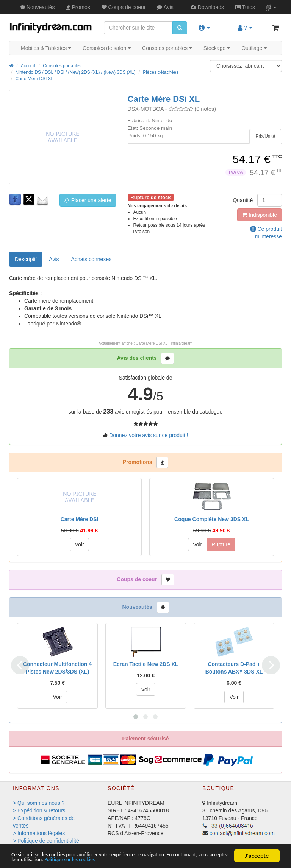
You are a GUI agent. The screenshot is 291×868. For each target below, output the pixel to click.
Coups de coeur (124, 7)
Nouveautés (38, 7)
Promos (78, 7)
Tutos (245, 7)
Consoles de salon (107, 48)
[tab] (265, 136)
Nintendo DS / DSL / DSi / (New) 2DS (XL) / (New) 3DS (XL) (76, 72)
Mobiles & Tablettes (46, 48)
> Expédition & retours (39, 810)
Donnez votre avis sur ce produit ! (149, 435)
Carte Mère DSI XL (34, 79)
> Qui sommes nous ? (39, 803)
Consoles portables (167, 48)
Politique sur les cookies (153, 859)
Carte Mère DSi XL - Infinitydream (164, 343)
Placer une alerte (88, 200)
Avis (165, 7)
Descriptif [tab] (26, 259)
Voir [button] (79, 544)
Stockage (217, 48)
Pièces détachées (161, 72)
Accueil (28, 66)
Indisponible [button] (260, 215)
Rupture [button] (221, 544)
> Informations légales (39, 833)
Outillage (254, 48)
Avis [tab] (54, 259)
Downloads (207, 7)
